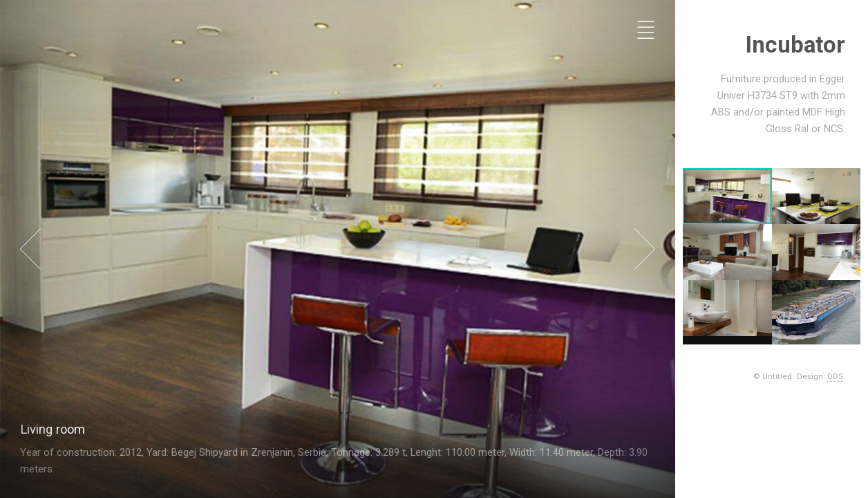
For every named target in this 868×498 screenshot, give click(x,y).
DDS (837, 376)
